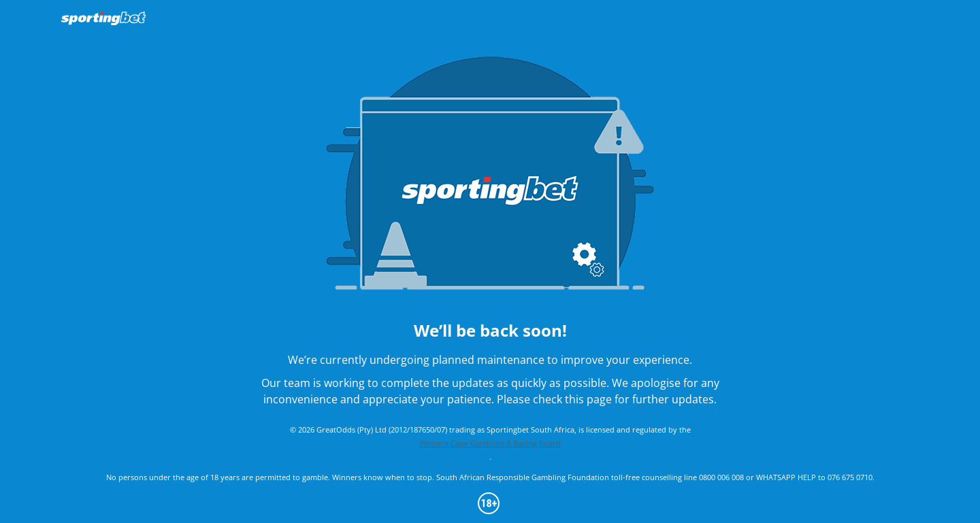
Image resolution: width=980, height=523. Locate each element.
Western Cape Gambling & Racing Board (490, 443)
